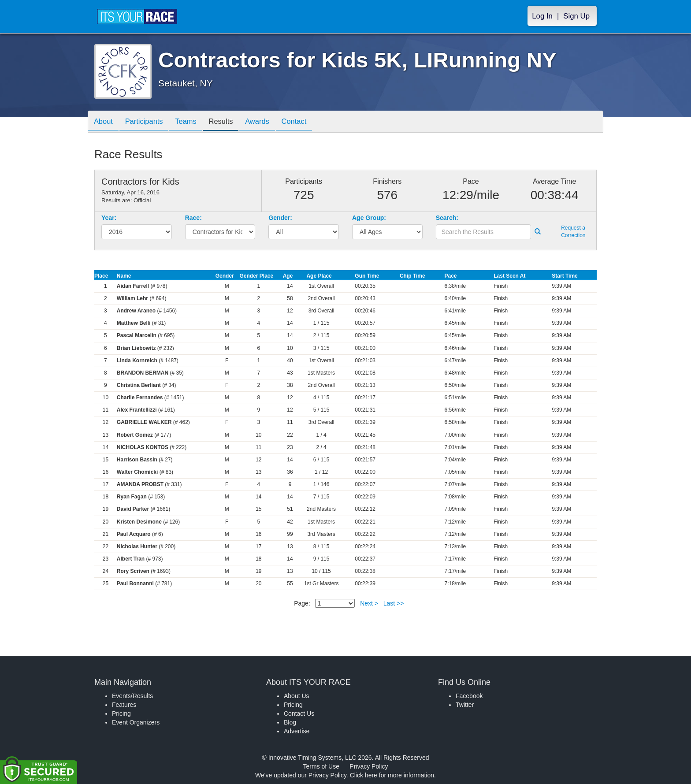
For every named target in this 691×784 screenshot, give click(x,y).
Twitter (465, 705)
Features (124, 705)
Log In (542, 16)
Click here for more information (392, 775)
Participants (148, 122)
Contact (307, 122)
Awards (268, 122)
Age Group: (369, 218)
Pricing (121, 713)
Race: (193, 218)
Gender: (280, 218)
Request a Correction (573, 232)
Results (229, 122)
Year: (109, 218)
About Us (297, 696)
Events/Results (132, 696)
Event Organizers (136, 722)
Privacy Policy (369, 766)
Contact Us (299, 713)
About (104, 122)
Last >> (394, 603)
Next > (369, 603)
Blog (290, 722)
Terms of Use (321, 766)
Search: (447, 218)
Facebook (469, 696)
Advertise (297, 731)
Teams (192, 122)
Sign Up (576, 16)
